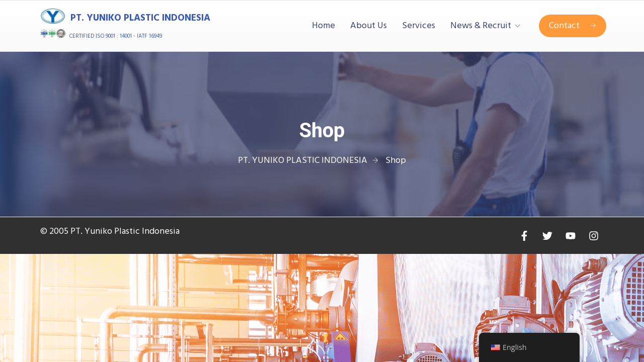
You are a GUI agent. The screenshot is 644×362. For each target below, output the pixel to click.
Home (324, 26)
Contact (573, 26)
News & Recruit (481, 26)
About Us (369, 26)
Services (419, 26)
